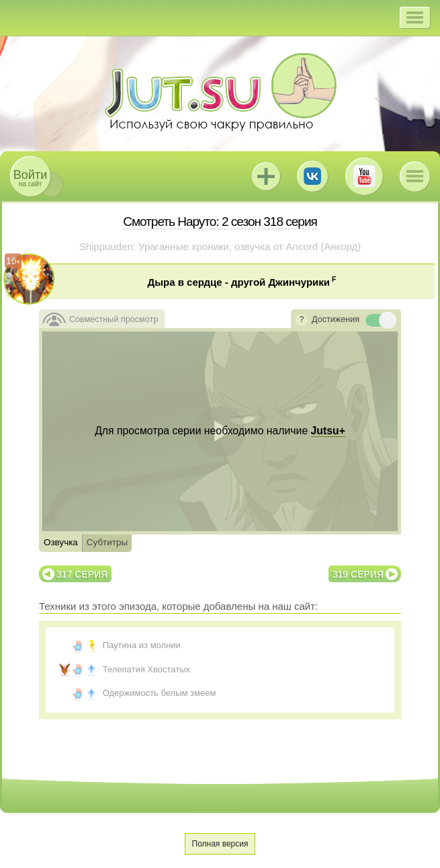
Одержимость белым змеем (160, 693)
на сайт (30, 178)
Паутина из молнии (142, 645)
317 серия (82, 574)
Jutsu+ (266, 176)
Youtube (364, 176)
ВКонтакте (312, 176)
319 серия (358, 574)
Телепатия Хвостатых (146, 669)
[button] (415, 17)
